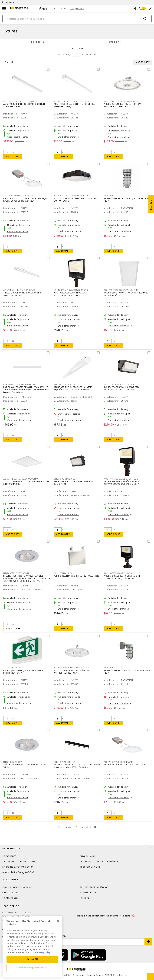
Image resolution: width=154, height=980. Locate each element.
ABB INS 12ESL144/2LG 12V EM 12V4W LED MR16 (76, 576)
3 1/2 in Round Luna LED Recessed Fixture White (25, 766)
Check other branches (18, 137)
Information (77, 848)
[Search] (77, 19)
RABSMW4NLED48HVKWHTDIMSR (21, 384)
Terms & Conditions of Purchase (99, 861)
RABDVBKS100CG (113, 668)
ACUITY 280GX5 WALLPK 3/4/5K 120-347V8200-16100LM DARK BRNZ (122, 388)
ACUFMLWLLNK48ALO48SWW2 (19, 290)
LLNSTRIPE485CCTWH (65, 762)
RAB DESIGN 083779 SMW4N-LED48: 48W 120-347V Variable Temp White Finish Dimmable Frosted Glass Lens (26, 390)
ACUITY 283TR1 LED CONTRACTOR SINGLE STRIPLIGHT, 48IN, (74, 105)
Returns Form (88, 892)
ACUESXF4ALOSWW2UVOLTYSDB (121, 479)
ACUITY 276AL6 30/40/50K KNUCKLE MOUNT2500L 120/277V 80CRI (122, 577)
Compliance (9, 856)
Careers (84, 898)
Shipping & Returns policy (18, 867)
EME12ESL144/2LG (63, 573)
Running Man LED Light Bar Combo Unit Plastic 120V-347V (23, 672)
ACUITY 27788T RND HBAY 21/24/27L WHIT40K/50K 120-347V (72, 672)
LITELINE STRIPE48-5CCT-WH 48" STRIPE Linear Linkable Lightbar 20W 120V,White (77, 766)
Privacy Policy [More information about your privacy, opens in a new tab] (44, 952)
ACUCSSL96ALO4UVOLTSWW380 (21, 101)
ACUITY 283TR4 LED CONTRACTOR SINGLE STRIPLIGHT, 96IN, (24, 105)
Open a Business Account (18, 887)
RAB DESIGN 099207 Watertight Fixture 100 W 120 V (126, 200)
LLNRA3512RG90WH (14, 762)
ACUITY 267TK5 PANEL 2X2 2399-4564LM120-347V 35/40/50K (26, 483)
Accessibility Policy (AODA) (18, 872)
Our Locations (11, 892)
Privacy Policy (88, 856)
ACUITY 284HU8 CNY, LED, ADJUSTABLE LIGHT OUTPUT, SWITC (76, 200)
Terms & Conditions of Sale (19, 861)
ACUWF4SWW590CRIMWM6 (18, 196)
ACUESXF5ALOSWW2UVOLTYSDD (71, 290)
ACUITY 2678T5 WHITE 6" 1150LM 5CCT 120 (125, 765)
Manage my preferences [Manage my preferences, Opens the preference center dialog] (32, 968)
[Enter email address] (73, 942)
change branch (77, 9)
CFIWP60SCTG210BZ (64, 479)
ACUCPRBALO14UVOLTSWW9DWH (71, 668)
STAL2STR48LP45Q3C (65, 384)
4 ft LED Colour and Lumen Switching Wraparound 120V (22, 294)
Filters (38, 42)
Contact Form (10, 898)
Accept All (32, 959)
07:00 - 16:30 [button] (57, 9)
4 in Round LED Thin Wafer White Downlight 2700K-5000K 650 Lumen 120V (25, 200)
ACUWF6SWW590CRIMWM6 (118, 762)
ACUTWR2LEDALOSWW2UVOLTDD (121, 384)
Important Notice (90, 867)
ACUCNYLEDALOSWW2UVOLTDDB (71, 196)
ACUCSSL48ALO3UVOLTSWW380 (71, 101)
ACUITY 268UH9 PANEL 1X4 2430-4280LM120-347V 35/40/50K (127, 294)
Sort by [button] (114, 42)
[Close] (58, 921)
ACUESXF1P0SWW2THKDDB (118, 573)
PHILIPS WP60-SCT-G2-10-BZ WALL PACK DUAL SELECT (74, 483)
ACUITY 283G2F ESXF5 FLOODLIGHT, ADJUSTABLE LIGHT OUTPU (71, 294)
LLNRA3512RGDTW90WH (16, 573)
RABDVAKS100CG (113, 196)
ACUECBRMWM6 (12, 668)
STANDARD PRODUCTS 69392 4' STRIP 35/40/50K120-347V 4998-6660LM (73, 388)
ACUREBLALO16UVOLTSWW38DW (121, 101)
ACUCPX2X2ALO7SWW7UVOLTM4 (21, 479)
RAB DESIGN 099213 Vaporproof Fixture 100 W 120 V (127, 672)
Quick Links (77, 879)
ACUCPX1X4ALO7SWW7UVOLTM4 (121, 290)
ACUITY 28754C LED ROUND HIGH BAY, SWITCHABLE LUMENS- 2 (123, 105)
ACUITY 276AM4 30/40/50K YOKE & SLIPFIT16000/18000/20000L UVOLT (122, 483)
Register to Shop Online (94, 887)
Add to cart (13, 157)
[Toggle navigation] (4, 9)
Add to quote (13, 628)
